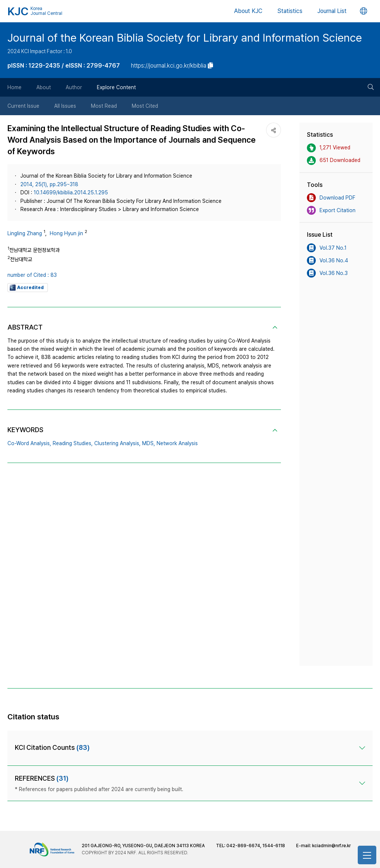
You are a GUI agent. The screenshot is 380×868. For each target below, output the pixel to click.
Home (14, 87)
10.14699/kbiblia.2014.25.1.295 (71, 192)
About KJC (248, 11)
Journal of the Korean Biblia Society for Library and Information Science (185, 38)
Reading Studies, (73, 443)
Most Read (104, 106)
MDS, (149, 443)
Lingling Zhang (25, 233)
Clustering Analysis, (117, 443)
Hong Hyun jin (66, 233)
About (44, 87)
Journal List (332, 11)
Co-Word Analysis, (29, 443)
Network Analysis (177, 443)
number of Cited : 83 (32, 275)
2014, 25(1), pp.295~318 (49, 184)
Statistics (290, 11)
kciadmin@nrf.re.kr (331, 846)
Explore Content (116, 87)
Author (74, 87)
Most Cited (145, 106)
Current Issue (23, 106)
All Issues (65, 106)
